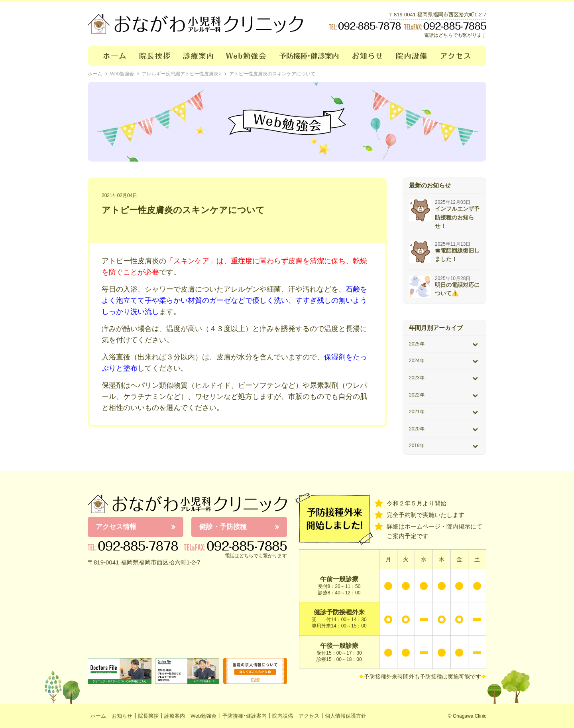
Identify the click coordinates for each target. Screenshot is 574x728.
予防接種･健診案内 (310, 56)
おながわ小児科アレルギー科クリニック (187, 504)
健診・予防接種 (223, 527)
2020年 (417, 429)
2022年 (417, 395)
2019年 (417, 446)
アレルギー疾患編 (161, 74)
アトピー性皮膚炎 (199, 74)
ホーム (110, 56)
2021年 (417, 412)
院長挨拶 (155, 56)
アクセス (460, 56)
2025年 (417, 344)
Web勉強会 (246, 56)
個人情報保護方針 (346, 716)
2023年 (417, 378)
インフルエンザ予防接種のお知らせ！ (457, 217)
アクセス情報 (116, 527)
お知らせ (368, 56)
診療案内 (198, 56)
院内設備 (412, 56)
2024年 (417, 361)
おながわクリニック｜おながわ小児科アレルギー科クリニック (195, 24)
